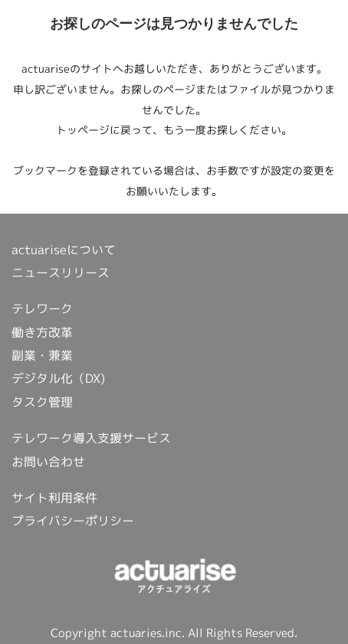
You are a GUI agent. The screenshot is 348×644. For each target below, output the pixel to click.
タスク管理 (42, 402)
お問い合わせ (48, 462)
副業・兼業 (42, 355)
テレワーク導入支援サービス (91, 438)
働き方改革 (42, 332)
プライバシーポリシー (73, 521)
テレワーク (42, 309)
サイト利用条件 (54, 498)
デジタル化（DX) (58, 378)
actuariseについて (64, 250)
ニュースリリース (61, 273)
